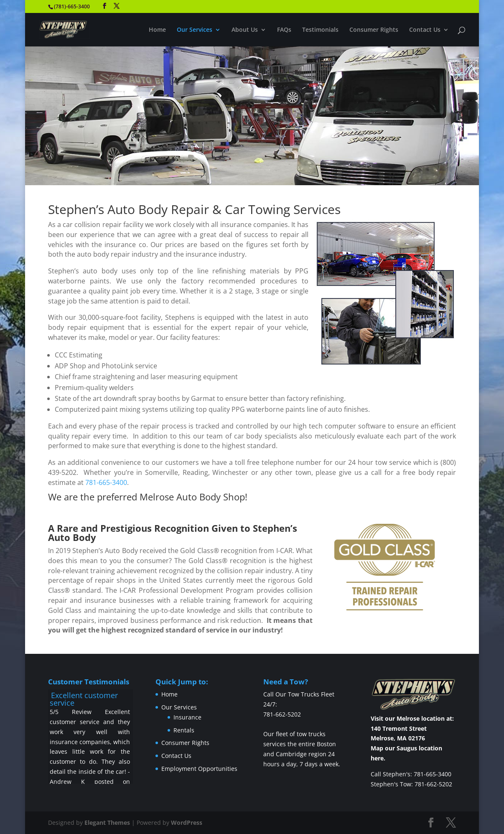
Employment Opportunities (199, 769)
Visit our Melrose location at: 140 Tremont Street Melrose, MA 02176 (412, 728)
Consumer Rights (374, 30)
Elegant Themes (107, 823)
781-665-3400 (106, 482)
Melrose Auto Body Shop (192, 497)
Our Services (195, 30)
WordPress (187, 823)
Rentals (184, 730)
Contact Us (425, 30)
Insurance (187, 717)
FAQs (284, 30)
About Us (245, 30)
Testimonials (320, 30)
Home (157, 30)
